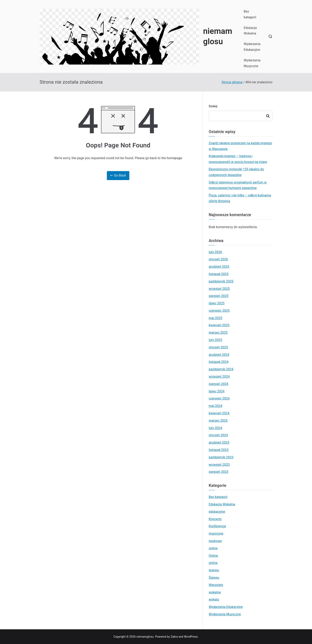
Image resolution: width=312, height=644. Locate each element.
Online (213, 556)
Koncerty (215, 519)
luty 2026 (215, 252)
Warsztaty (216, 585)
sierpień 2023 (218, 472)
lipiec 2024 (217, 391)
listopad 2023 (219, 450)
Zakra (174, 637)
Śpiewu (214, 578)
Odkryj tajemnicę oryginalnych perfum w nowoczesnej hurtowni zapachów (238, 185)
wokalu (214, 599)
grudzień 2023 (219, 443)
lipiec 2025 (217, 303)
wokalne (215, 592)
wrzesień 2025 (219, 289)
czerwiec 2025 (219, 311)
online (213, 548)
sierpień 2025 (218, 296)
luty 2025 (215, 340)
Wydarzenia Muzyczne (252, 63)
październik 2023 (221, 457)
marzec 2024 (218, 421)
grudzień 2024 (219, 355)
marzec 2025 (218, 333)
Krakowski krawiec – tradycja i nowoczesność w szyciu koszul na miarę (238, 159)
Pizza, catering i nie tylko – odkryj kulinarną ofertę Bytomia (240, 198)
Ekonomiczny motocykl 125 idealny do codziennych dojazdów (236, 172)
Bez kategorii (250, 14)
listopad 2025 (219, 274)
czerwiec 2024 (219, 398)
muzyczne (216, 534)
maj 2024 (215, 406)
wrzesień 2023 (219, 465)
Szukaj (213, 106)
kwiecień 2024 (219, 413)
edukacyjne (217, 512)
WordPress (191, 637)
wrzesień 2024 (219, 377)
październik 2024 (221, 369)
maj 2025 (215, 318)
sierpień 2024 (218, 384)
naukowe (215, 541)
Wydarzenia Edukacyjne (252, 47)
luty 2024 (215, 428)
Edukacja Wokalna (250, 31)
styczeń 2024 (218, 435)
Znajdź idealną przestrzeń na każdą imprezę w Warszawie (240, 146)
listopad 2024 (219, 362)
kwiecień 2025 (219, 325)
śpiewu (214, 570)
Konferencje (217, 526)
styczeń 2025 (218, 347)
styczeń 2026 (218, 259)
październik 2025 (221, 281)
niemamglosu (145, 637)
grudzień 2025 (219, 267)
